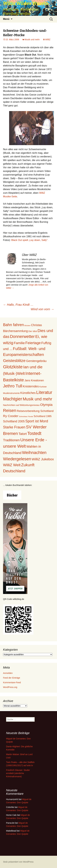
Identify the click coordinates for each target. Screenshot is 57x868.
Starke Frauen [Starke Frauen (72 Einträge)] (14, 427)
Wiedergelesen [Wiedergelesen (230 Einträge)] (17, 459)
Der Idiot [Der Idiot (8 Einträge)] (33, 331)
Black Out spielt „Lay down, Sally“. (30, 240)
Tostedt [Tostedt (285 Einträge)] (34, 433)
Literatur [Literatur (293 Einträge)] (44, 392)
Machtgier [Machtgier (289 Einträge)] (13, 399)
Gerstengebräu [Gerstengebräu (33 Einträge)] (36, 361)
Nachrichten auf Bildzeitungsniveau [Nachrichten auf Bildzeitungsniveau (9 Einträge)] (21, 405)
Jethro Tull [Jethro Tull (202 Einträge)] (13, 386)
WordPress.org (10, 687)
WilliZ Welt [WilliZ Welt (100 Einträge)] (12, 465)
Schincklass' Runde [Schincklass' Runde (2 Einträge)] (26, 416)
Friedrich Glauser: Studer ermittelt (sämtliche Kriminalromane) (18, 773)
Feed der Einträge (12, 678)
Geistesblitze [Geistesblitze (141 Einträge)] (14, 361)
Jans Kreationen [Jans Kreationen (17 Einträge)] (34, 380)
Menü (6, 19)
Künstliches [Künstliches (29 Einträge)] (28, 393)
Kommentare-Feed (12, 682)
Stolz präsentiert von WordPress (18, 862)
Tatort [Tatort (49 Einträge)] (23, 434)
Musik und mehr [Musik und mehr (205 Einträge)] (37, 399)
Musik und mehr (32, 39)
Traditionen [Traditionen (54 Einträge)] (11, 440)
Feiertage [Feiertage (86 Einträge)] (33, 343)
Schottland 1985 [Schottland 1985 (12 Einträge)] (43, 416)
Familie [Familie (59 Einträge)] (19, 343)
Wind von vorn (42, 309)
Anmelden (8, 673)
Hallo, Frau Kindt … (18, 305)
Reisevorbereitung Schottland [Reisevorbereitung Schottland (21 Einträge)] (35, 411)
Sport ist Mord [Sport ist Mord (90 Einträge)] (37, 421)
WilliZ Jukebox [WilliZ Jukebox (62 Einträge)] (43, 459)
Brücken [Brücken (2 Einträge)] (27, 325)
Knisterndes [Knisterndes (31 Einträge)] (31, 386)
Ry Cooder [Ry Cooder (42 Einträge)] (11, 416)
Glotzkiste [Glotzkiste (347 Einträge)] (13, 367)
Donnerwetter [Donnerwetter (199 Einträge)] (22, 336)
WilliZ (48, 39)
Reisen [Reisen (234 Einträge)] (10, 410)
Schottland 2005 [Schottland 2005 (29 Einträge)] (14, 421)
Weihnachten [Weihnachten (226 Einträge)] (34, 453)
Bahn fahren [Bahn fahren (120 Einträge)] (13, 325)
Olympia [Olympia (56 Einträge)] (46, 405)
